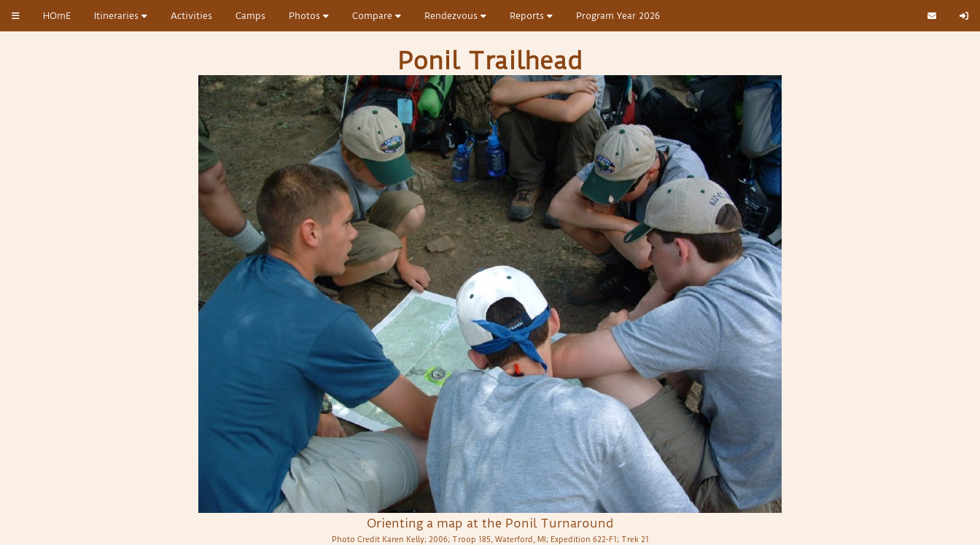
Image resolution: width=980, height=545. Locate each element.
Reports (531, 16)
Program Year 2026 (618, 16)
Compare (377, 16)
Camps (250, 16)
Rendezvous (455, 16)
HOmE (57, 16)
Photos (309, 16)
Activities (191, 16)
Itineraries (121, 16)
